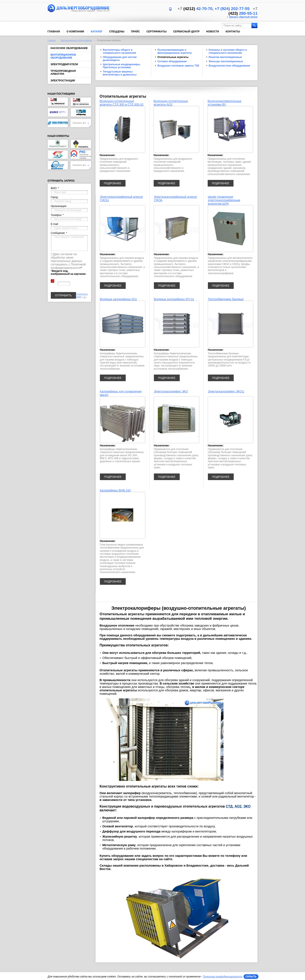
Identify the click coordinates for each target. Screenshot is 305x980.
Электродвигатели (64, 64)
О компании (75, 32)
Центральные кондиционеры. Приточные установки (122, 66)
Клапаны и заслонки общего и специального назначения (228, 51)
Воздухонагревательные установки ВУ (225, 103)
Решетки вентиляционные (225, 57)
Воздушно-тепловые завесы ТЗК (178, 66)
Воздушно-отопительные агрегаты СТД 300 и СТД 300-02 (122, 103)
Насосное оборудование (69, 48)
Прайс (136, 32)
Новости (213, 32)
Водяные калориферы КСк (118, 299)
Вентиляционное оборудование (76, 40)
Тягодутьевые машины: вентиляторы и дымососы (120, 73)
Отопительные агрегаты (173, 57)
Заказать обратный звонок (243, 17)
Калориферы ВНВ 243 (115, 490)
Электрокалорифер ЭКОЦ (226, 391)
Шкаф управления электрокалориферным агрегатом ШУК (224, 200)
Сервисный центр (186, 32)
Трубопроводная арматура (63, 72)
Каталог (97, 32)
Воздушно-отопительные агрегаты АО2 (171, 103)
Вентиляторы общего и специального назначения (120, 51)
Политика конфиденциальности (223, 977)
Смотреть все (81, 123)
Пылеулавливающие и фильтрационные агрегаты (175, 51)
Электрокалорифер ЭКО (171, 391)
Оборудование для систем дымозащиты (120, 59)
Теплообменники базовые (226, 299)
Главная (54, 32)
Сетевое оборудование (172, 61)
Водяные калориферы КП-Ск (174, 299)
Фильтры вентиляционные (226, 61)
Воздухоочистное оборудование (229, 66)
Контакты (233, 32)
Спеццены (117, 32)
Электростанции (63, 81)
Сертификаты (156, 32)
